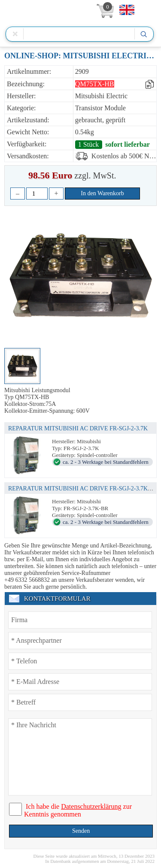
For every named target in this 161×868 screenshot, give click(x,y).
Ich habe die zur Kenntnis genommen (78, 810)
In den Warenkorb (102, 193)
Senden (81, 831)
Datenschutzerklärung (91, 806)
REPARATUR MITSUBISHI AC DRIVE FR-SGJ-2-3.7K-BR (83, 488)
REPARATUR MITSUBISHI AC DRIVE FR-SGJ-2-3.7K (78, 428)
